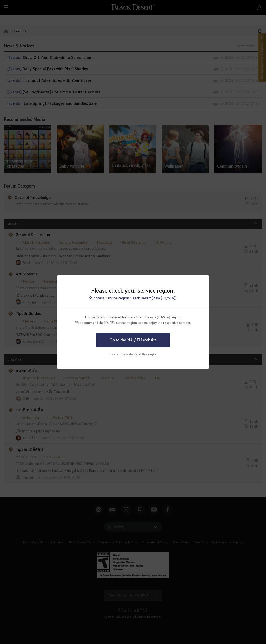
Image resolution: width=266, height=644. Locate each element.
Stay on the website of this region (133, 354)
